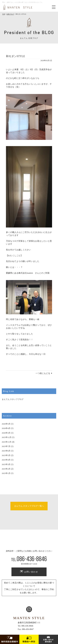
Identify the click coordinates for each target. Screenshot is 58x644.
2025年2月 (6, 469)
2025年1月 (6, 473)
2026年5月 (6, 424)
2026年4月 (6, 428)
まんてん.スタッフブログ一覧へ (29, 506)
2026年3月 (6, 433)
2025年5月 (6, 455)
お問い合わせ (31, 572)
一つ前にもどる (43, 373)
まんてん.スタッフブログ (13, 399)
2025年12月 (7, 437)
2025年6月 (6, 451)
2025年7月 (6, 446)
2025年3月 (6, 464)
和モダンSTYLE (15, 56)
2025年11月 (7, 442)
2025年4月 (6, 460)
